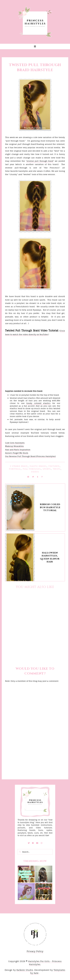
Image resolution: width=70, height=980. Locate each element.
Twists (57, 469)
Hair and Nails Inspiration (18, 450)
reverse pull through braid (40, 161)
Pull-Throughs (32, 469)
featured (54, 466)
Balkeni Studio (25, 970)
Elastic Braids (38, 466)
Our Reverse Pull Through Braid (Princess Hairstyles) (30, 456)
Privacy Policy (35, 951)
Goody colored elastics (38, 403)
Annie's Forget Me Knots (17, 453)
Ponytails (15, 469)
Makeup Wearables (14, 446)
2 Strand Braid (19, 466)
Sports (47, 469)
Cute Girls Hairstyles (15, 443)
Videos (35, 472)
